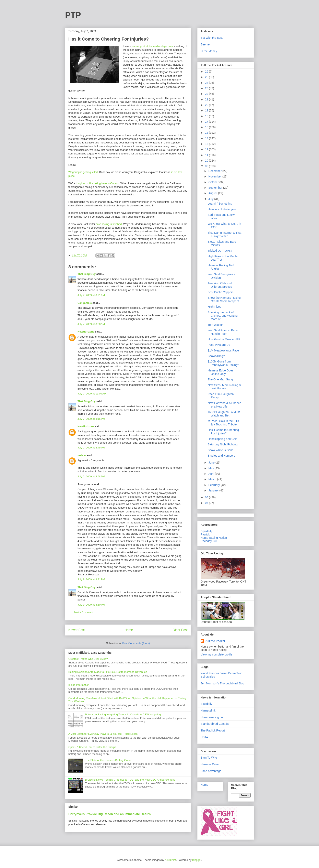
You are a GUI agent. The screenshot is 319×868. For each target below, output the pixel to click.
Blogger (197, 860)
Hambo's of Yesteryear (222, 209)
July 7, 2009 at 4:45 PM (91, 448)
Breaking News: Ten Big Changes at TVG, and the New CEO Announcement (130, 780)
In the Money (209, 51)
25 (207, 77)
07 (207, 503)
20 (207, 105)
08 (207, 497)
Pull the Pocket (215, 641)
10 (207, 161)
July (211, 199)
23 (207, 88)
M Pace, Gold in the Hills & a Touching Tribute (223, 423)
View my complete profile (216, 654)
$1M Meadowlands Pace (223, 350)
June (212, 463)
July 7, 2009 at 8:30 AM (91, 324)
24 (207, 83)
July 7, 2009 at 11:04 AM (92, 394)
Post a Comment (83, 612)
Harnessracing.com (213, 717)
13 (207, 144)
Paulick (205, 534)
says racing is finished (109, 224)
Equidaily (206, 531)
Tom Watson (216, 325)
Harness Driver (210, 764)
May (211, 468)
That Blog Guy (87, 274)
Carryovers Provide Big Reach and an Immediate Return (110, 814)
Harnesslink (208, 710)
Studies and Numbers (221, 456)
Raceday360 (209, 541)
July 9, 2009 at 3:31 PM (91, 579)
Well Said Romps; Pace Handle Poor (223, 332)
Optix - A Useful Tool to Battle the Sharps (92, 747)
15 (207, 133)
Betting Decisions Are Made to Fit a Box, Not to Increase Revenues (108, 672)
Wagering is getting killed (83, 172)
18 (207, 116)
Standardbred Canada (215, 724)
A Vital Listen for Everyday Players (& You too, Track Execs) (103, 734)
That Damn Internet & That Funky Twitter (225, 234)
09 (207, 166)
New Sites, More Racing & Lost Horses (224, 387)
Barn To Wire (209, 758)
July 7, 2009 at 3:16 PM (91, 419)
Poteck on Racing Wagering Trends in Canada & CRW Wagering (123, 714)
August (213, 193)
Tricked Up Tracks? (220, 251)
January (214, 490)
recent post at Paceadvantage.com (152, 46)
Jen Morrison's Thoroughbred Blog (222, 683)
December (215, 171)
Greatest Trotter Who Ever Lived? (88, 659)
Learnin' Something (220, 204)
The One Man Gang (220, 379)
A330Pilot (170, 860)
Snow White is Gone (221, 450)
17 (207, 122)
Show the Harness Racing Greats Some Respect (224, 299)
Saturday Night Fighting (223, 444)
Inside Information (79, 685)
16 (207, 127)
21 (207, 99)
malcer (82, 455)
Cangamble (85, 303)
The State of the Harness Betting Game (108, 760)
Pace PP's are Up (219, 345)
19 (207, 110)
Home (129, 630)
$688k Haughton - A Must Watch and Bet (224, 414)
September (216, 188)
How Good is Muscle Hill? (224, 339)
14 (207, 138)
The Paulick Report (213, 730)
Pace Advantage (211, 771)
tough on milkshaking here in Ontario (97, 183)
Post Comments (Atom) (136, 643)
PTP (73, 15)
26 (207, 72)
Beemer (206, 44)
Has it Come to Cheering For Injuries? (223, 432)
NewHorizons (86, 332)
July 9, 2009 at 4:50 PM (91, 605)
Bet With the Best (212, 38)
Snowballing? (216, 356)
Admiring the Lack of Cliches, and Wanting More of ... (223, 316)
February (214, 485)
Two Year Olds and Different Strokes (220, 285)
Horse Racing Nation (214, 538)
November (215, 176)
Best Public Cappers (221, 292)
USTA (204, 737)
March (213, 479)
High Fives (214, 307)
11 (207, 155)
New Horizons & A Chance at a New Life (224, 405)
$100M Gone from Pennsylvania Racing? (223, 363)
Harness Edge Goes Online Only (221, 372)
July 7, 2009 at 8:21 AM (91, 295)
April (212, 474)
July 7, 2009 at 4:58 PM (91, 476)
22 (207, 94)
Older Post (180, 630)
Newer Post (77, 630)
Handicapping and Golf (222, 439)
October (214, 182)
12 (207, 149)
